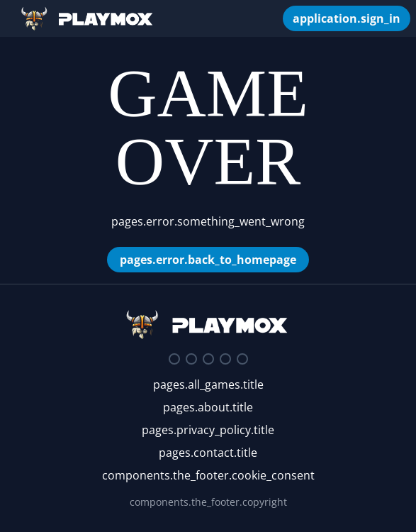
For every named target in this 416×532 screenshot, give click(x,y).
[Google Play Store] (242, 359)
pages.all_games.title (208, 384)
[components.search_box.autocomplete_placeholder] (264, 18)
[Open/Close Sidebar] (10, 18)
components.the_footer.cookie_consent (208, 475)
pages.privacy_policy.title (208, 430)
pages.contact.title (208, 453)
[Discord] (174, 359)
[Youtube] (225, 359)
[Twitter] (191, 359)
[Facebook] (208, 359)
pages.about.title (208, 407)
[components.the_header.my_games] (276, 18)
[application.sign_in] (347, 18)
